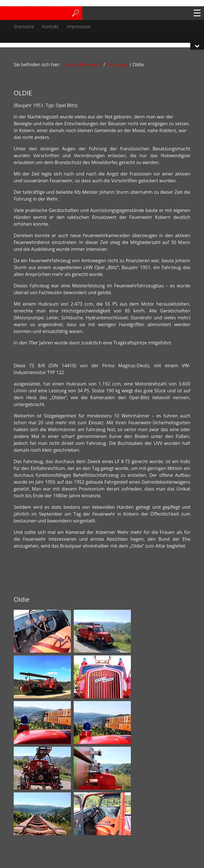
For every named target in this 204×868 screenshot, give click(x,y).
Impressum (79, 27)
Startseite (24, 27)
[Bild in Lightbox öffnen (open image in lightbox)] (42, 631)
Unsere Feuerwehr (83, 64)
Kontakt (50, 27)
